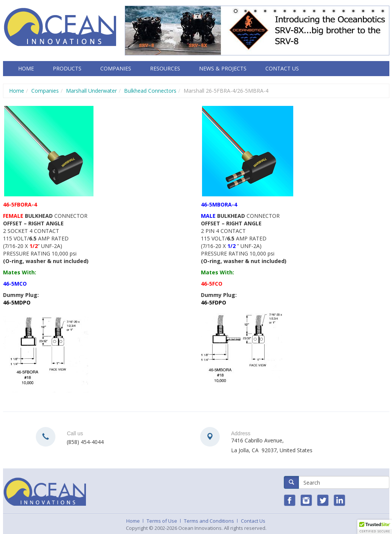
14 (363, 12)
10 (324, 12)
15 (373, 12)
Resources (165, 68)
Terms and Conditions (209, 521)
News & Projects (223, 68)
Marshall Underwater (91, 91)
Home (26, 68)
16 (383, 12)
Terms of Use (162, 521)
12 (343, 12)
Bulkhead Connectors (150, 91)
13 (353, 12)
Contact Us (282, 68)
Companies (116, 68)
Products (67, 68)
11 (334, 12)
